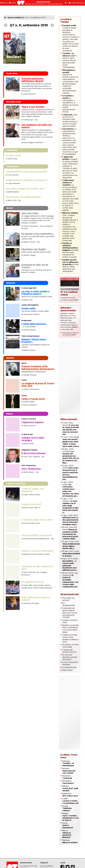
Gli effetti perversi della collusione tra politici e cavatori (71, 250)
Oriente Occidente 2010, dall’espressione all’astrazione (38, 368)
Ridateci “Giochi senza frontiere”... (34, 341)
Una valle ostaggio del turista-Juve (25, 189)
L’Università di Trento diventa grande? (27, 172)
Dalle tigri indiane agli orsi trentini (36, 599)
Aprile (68, 825)
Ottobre (70, 788)
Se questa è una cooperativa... (38, 234)
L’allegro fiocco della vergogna (33, 439)
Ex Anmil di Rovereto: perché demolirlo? (70, 657)
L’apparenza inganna (32, 422)
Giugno (67, 808)
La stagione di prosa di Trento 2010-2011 (38, 385)
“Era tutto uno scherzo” (69, 599)
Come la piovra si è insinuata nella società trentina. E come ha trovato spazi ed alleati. (70, 120)
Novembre (68, 782)
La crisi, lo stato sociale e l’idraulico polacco (35, 293)
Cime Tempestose (31, 469)
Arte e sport (68, 670)
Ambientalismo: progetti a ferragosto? (27, 180)
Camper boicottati (31, 504)
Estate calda (28, 308)
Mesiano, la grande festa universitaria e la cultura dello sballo (70, 629)
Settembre (70, 795)
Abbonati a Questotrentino (68, 309)
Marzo (67, 834)
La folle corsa (13, 155)
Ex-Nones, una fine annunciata (71, 646)
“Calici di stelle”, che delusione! (33, 490)
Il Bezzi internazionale (33, 453)
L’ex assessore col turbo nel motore (36, 126)
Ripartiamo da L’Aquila (34, 249)
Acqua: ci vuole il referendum (37, 551)
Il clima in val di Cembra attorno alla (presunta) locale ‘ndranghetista (70, 60)
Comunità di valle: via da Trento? (35, 266)
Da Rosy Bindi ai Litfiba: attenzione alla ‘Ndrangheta (71, 265)
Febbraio (68, 763)
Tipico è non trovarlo (33, 107)
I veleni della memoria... (34, 324)
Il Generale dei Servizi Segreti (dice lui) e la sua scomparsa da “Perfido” (70, 613)
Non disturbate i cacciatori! (36, 535)
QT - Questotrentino (69, 604)
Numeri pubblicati (16, 17)
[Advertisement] (70, 377)
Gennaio (69, 771)
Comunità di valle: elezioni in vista (37, 568)
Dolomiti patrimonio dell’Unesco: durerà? (32, 80)
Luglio (70, 801)
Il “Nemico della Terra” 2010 (37, 520)
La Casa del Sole (69, 667)
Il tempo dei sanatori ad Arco (69, 651)
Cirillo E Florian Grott (33, 399)
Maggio (71, 817)
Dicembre (67, 777)
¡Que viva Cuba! (30, 213)
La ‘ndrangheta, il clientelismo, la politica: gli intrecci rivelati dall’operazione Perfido (71, 104)
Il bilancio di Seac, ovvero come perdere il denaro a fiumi (71, 638)
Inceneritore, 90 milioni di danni (23, 197)
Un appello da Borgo (32, 582)
